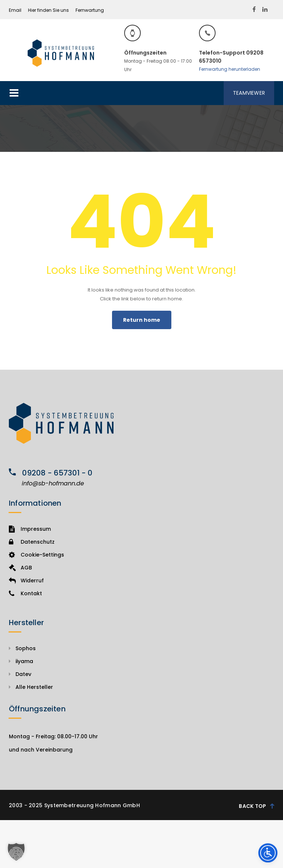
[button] (16, 852)
